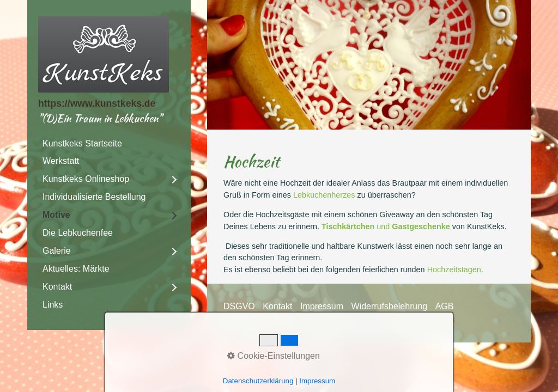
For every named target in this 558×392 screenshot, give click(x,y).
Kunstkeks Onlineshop (86, 179)
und (386, 226)
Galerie (57, 251)
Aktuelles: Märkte (76, 269)
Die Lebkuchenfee (78, 233)
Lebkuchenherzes (324, 195)
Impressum (322, 306)
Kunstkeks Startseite (82, 143)
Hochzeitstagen (454, 269)
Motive (56, 215)
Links (53, 305)
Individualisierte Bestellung (94, 197)
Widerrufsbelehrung (390, 306)
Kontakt (57, 287)
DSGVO (239, 306)
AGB (445, 306)
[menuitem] (109, 144)
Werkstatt (61, 161)
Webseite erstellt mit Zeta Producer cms (378, 319)
